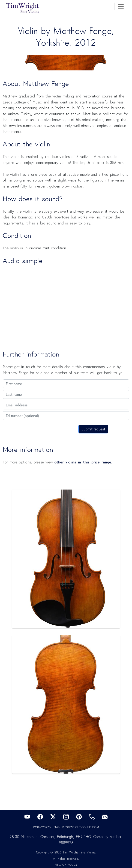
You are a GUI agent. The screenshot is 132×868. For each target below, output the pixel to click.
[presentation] (38, 431)
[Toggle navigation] (121, 6)
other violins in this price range (83, 462)
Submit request (93, 429)
